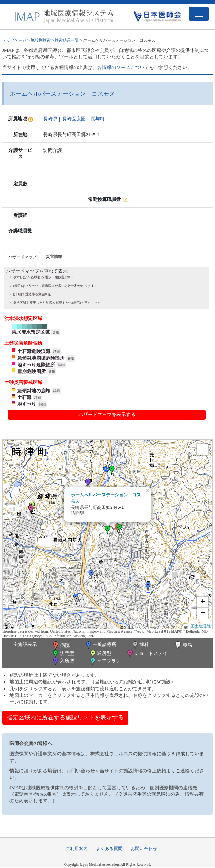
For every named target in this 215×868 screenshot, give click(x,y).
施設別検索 (41, 40)
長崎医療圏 (74, 119)
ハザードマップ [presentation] (22, 257)
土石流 (24, 397)
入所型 (63, 662)
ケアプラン (105, 662)
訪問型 (63, 654)
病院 (61, 646)
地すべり (27, 404)
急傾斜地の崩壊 (34, 391)
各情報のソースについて (123, 67)
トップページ (14, 40)
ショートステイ (147, 654)
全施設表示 (25, 644)
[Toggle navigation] (199, 14)
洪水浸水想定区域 (31, 332)
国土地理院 (201, 626)
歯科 (140, 645)
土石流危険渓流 (34, 351)
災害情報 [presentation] (54, 257)
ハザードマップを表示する (107, 414)
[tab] (22, 257)
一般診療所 (100, 645)
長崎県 (50, 119)
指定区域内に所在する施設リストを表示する (65, 717)
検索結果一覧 (67, 40)
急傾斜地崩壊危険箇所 (41, 358)
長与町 (98, 119)
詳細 (56, 332)
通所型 (100, 654)
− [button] (203, 613)
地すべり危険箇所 (36, 365)
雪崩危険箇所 (31, 371)
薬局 (183, 646)
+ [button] (203, 602)
